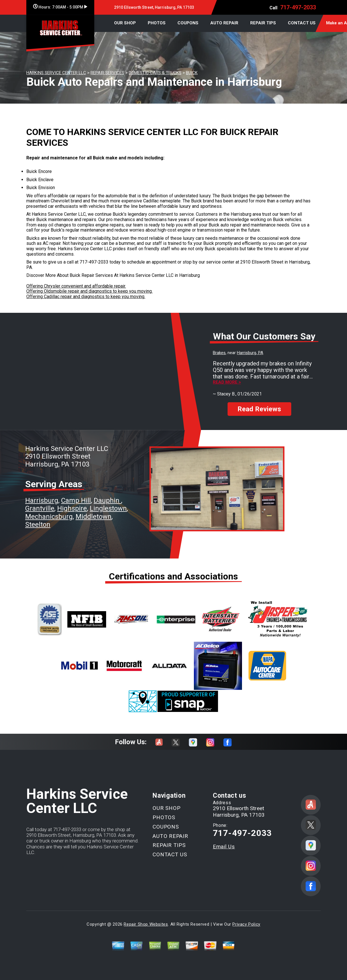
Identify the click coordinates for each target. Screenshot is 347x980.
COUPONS (188, 23)
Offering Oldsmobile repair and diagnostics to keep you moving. (89, 291)
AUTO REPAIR (224, 23)
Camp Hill (76, 500)
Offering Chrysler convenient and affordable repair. (76, 286)
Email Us (224, 847)
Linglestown (108, 508)
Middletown (94, 517)
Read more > (227, 382)
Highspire (72, 508)
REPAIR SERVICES (107, 73)
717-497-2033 (298, 7)
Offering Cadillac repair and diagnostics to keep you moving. (86, 297)
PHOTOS (157, 23)
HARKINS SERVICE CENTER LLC (56, 73)
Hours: (60, 7)
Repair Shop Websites (146, 924)
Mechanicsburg (49, 517)
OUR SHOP (125, 23)
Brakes (219, 353)
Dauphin (107, 500)
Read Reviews (259, 409)
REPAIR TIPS (263, 23)
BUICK (192, 73)
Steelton (38, 525)
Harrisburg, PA (250, 353)
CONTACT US (302, 23)
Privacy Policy (246, 924)
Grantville (40, 508)
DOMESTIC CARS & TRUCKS (155, 73)
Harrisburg (42, 500)
